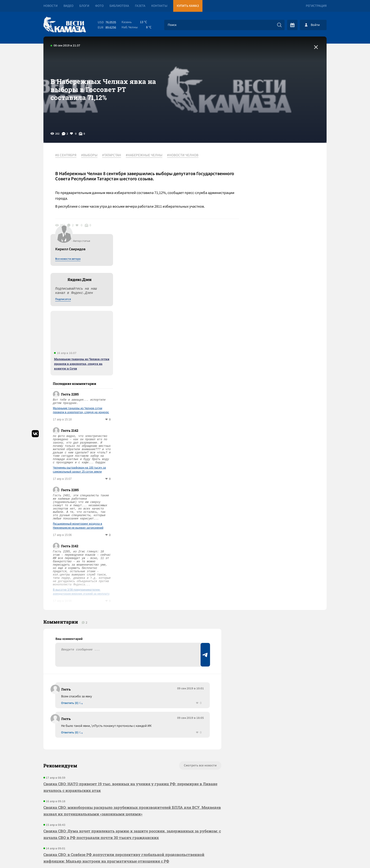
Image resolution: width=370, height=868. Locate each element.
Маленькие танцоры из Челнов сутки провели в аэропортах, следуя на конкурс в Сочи (288, 265)
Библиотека (119, 6)
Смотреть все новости (199, 667)
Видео (68, 6)
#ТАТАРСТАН (112, 155)
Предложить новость (280, 612)
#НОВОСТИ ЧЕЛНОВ (183, 155)
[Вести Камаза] (65, 25)
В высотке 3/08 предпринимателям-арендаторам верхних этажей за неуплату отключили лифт (288, 493)
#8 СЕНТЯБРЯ (66, 155)
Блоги (84, 6)
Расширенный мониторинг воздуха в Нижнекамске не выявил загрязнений (285, 427)
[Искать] (279, 25)
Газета (140, 6)
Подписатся (269, 201)
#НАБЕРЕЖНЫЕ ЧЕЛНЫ (144, 155)
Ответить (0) (70, 605)
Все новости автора (274, 160)
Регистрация (316, 6)
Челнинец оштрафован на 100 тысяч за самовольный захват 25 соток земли (286, 371)
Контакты (159, 6)
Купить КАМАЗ (188, 6)
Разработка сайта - (309, 855)
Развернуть (185, 837)
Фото (99, 6)
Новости (50, 6)
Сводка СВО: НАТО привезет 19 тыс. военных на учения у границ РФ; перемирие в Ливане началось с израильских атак (130, 689)
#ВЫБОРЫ (89, 155)
